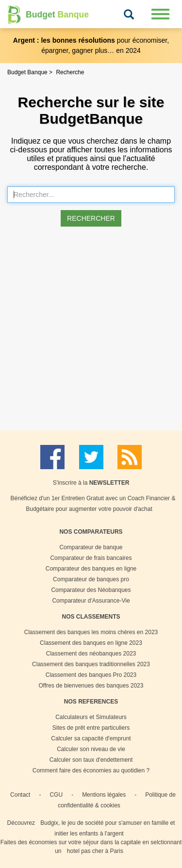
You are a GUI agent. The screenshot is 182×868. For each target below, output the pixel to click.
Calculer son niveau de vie (91, 749)
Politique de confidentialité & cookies (117, 800)
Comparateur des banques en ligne (91, 569)
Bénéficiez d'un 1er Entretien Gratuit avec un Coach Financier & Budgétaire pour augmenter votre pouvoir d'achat (93, 504)
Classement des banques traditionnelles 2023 (91, 664)
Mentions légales (104, 795)
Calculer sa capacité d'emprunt (91, 738)
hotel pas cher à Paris (95, 851)
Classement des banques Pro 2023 (91, 675)
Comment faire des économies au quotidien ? (91, 770)
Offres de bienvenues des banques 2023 (91, 686)
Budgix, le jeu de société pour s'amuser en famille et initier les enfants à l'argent (108, 828)
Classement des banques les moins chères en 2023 (91, 632)
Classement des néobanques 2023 (91, 654)
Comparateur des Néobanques (91, 590)
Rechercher (91, 218)
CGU (56, 795)
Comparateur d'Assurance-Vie (91, 601)
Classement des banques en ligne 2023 (91, 643)
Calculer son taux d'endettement (91, 760)
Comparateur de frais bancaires (91, 558)
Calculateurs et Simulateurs (91, 717)
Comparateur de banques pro (91, 579)
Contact (20, 795)
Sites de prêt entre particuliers (91, 728)
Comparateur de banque (91, 547)
